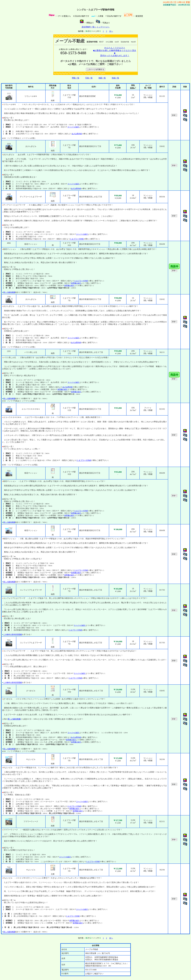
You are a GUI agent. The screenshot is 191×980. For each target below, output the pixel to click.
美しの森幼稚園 (9, 292)
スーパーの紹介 (73, 127)
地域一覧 (115, 78)
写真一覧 (89, 78)
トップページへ (103, 27)
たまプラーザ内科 (77, 239)
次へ (111, 31)
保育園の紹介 (76, 283)
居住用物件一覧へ (89, 27)
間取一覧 (76, 78)
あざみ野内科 (77, 134)
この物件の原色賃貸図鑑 (13, 634)
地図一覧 (102, 78)
